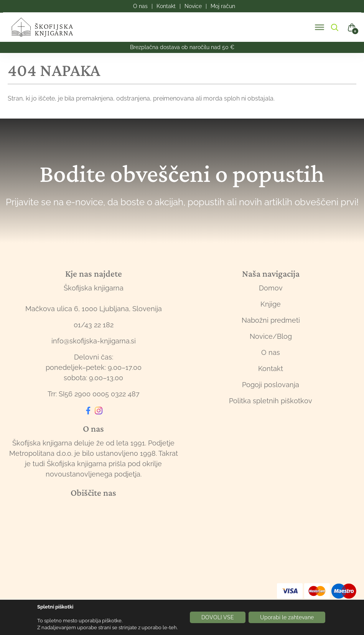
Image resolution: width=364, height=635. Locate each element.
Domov (271, 288)
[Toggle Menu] (320, 27)
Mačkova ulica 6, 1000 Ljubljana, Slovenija (94, 309)
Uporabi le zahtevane (287, 617)
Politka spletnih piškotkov (271, 401)
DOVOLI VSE (218, 617)
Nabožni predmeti (271, 320)
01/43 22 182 (94, 325)
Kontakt (271, 369)
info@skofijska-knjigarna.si (94, 341)
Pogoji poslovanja (271, 385)
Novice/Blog (271, 336)
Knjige (271, 304)
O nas (271, 352)
